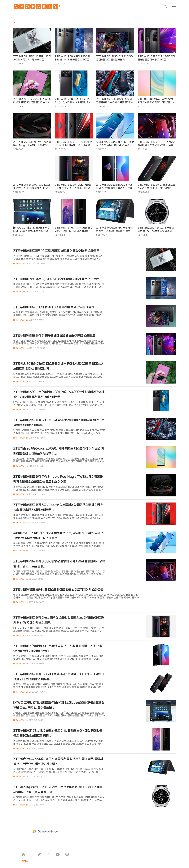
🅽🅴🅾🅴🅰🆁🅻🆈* (37, 7)
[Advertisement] (45, 831)
